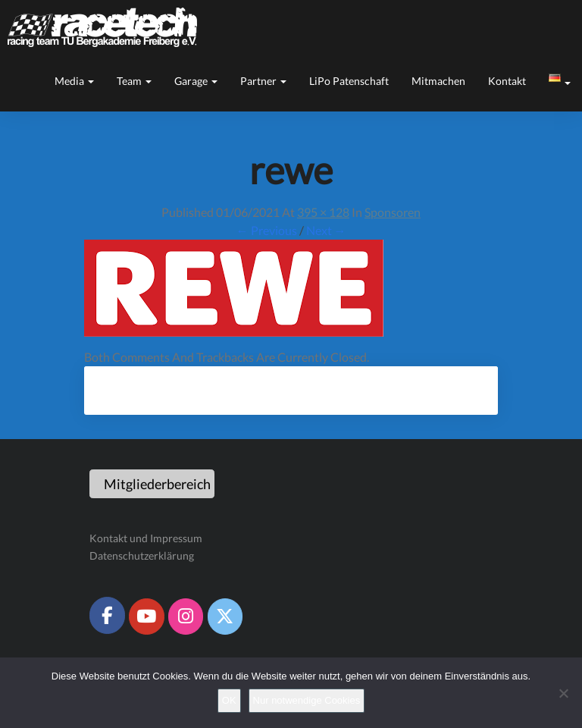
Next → (326, 230)
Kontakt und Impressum (146, 538)
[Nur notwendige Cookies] (563, 693)
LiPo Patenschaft (349, 81)
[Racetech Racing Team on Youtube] (146, 617)
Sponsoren (393, 212)
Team (134, 81)
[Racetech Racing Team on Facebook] (107, 615)
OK (229, 700)
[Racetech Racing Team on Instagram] (186, 617)
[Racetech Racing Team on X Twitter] (225, 617)
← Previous (267, 230)
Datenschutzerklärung (142, 555)
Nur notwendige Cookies (307, 700)
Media (74, 81)
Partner (263, 81)
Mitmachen (438, 81)
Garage (196, 81)
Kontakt (507, 81)
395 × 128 (323, 212)
